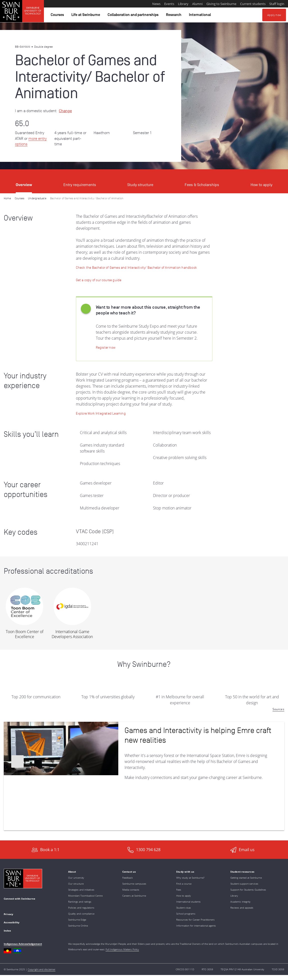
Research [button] (174, 16)
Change (65, 111)
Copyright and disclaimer (42, 969)
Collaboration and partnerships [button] (134, 16)
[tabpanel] (144, 517)
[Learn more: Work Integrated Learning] (101, 413)
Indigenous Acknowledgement (23, 944)
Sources (278, 709)
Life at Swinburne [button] (86, 16)
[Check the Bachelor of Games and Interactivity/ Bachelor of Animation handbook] (136, 267)
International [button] (201, 16)
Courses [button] (58, 16)
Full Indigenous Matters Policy (122, 949)
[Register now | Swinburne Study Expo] (106, 347)
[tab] (24, 181)
